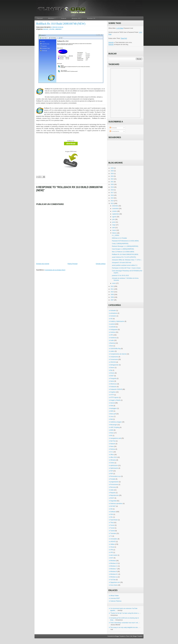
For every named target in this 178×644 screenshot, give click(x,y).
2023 (112, 176)
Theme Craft (129, 636)
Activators (113, 316)
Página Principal (72, 264)
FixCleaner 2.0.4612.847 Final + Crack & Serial (126, 268)
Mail (111, 419)
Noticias (113, 449)
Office (112, 455)
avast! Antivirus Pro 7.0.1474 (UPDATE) (124, 257)
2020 (112, 184)
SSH (112, 514)
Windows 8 (114, 572)
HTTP (112, 395)
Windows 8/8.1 (77, 18)
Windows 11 (114, 566)
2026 (112, 168)
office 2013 (114, 457)
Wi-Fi (112, 558)
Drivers (112, 373)
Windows (113, 561)
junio (114, 222)
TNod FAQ (124, 38)
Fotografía (113, 378)
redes (112, 490)
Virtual (112, 547)
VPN (112, 550)
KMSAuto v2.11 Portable (119, 238)
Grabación (113, 387)
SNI (111, 509)
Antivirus (113, 332)
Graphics (113, 392)
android (112, 324)
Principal (40, 18)
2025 (112, 171)
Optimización (114, 468)
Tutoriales (113, 533)
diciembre (115, 206)
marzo (114, 230)
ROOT (112, 498)
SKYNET (113, 506)
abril (114, 228)
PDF (112, 474)
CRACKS (113, 362)
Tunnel (112, 528)
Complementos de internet (118, 354)
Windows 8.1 (114, 574)
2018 (112, 190)
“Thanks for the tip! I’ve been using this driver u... (125, 613)
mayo (114, 225)
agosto (114, 217)
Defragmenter (114, 365)
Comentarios (114, 131)
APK (112, 335)
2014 (112, 201)
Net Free (113, 441)
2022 (112, 179)
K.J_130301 (116, 235)
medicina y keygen (116, 422)
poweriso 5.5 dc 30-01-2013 (120, 275)
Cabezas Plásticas (116, 601)
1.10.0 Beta (120, 28)
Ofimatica (113, 460)
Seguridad (113, 501)
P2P (112, 471)
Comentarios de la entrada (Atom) (55, 270)
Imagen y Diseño (115, 400)
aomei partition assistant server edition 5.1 (125, 265)
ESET (112, 376)
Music (112, 433)
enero (114, 283)
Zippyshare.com (115, 582)
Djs (111, 370)
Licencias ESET (115, 598)
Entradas (113, 128)
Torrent (112, 525)
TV (111, 536)
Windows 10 (91, 18)
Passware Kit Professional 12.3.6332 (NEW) (125, 241)
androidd (113, 327)
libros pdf (113, 414)
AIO (111, 319)
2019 (112, 187)
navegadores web (116, 438)
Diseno (112, 368)
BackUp (46, 29)
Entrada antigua (101, 264)
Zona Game (114, 585)
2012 (112, 286)
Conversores (114, 359)
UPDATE (113, 542)
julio (113, 219)
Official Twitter (114, 596)
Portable (113, 479)
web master (114, 555)
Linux (112, 417)
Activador (113, 311)
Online (112, 463)
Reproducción (114, 495)
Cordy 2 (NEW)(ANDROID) (120, 244)
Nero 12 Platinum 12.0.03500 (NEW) (123, 252)
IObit (112, 406)
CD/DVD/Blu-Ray (115, 349)
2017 (112, 193)
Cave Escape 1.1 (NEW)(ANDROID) (123, 249)
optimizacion (114, 465)
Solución (111, 42)
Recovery (113, 487)
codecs (112, 351)
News (112, 446)
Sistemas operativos (116, 504)
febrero (114, 233)
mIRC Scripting (115, 427)
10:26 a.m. (61, 27)
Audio (112, 340)
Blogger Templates (138, 636)
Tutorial (112, 531)
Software (113, 512)
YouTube (113, 580)
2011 (112, 289)
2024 (112, 174)
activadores (114, 313)
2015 (112, 198)
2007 (112, 300)
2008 (112, 297)
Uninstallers (114, 539)
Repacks (113, 493)
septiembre (116, 214)
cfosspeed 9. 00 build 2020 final (122, 263)
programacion (114, 482)
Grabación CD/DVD (116, 389)
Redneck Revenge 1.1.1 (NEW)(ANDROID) (125, 246)
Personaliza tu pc (115, 476)
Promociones (114, 485)
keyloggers (114, 408)
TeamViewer (114, 520)
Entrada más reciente (43, 264)
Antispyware (114, 330)
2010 (112, 292)
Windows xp (114, 577)
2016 (112, 195)
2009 (112, 295)
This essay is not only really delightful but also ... (125, 627)
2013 (112, 203)
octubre (115, 211)
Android (64, 18)
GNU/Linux (114, 384)
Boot (112, 346)
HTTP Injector (114, 398)
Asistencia (113, 338)
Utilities (52, 29)
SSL (112, 517)
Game (112, 381)
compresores (114, 357)
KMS (112, 411)
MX (111, 436)
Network (113, 444)
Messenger (114, 425)
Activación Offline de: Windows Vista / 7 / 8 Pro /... (127, 260)
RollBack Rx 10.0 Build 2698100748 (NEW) (61, 24)
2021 (112, 182)
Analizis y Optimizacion (117, 321)
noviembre (115, 209)
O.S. (112, 452)
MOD (112, 430)
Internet (113, 403)
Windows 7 (52, 18)
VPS (112, 552)
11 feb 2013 (54, 27)
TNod (112, 523)
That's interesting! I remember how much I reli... (125, 623)
